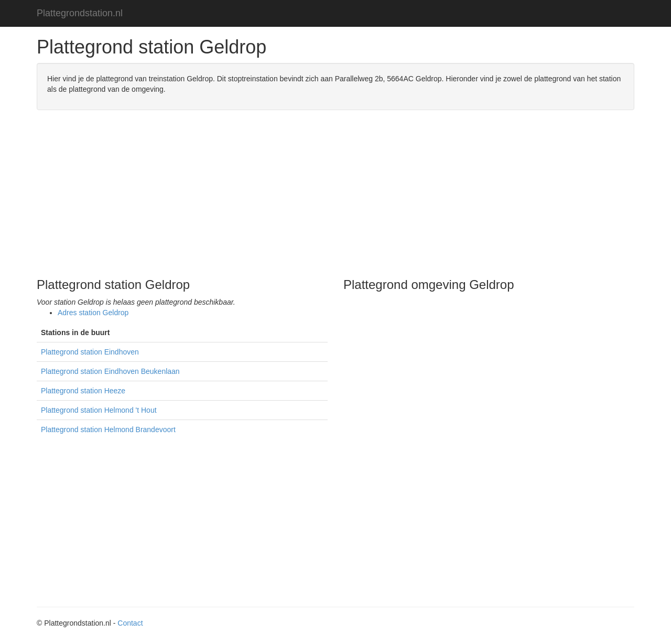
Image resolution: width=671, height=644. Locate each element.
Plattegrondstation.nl (80, 13)
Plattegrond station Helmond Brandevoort (108, 430)
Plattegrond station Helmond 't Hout (99, 410)
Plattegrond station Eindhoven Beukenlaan (110, 371)
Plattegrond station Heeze (83, 391)
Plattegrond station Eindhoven (90, 352)
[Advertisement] (335, 194)
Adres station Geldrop (93, 313)
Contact (130, 623)
